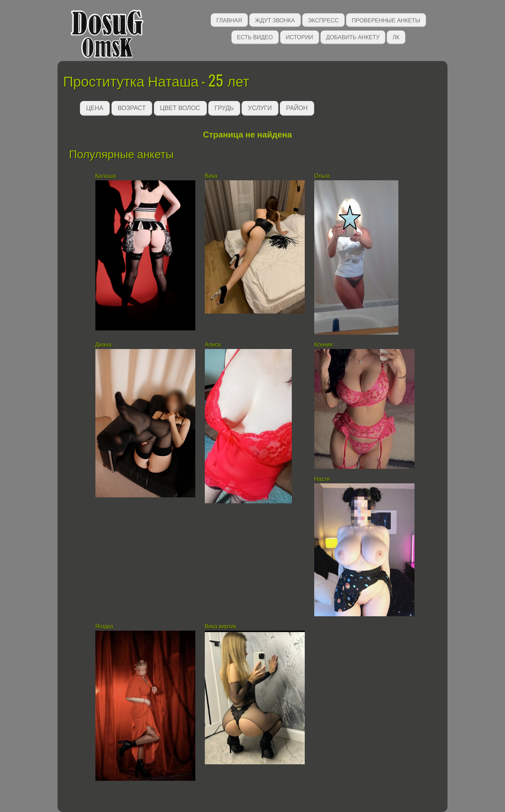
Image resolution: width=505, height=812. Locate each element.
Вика (211, 176)
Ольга (322, 176)
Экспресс (323, 20)
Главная (229, 20)
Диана (104, 345)
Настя (322, 479)
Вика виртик (221, 626)
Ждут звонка (275, 20)
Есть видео (255, 37)
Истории (299, 37)
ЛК (396, 37)
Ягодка (104, 626)
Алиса (213, 345)
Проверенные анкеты (386, 20)
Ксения (324, 345)
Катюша (106, 176)
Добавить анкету (353, 37)
